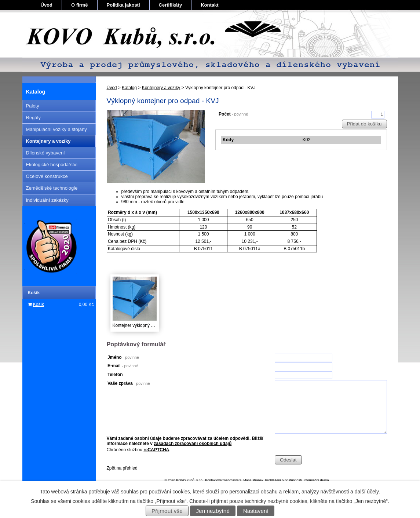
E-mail (123, 366)
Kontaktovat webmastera (223, 480)
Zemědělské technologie (52, 188)
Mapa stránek (253, 480)
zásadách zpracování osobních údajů (193, 444)
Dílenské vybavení (45, 153)
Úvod (47, 5)
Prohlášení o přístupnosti (284, 480)
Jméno (123, 357)
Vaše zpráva (129, 383)
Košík (39, 304)
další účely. (367, 492)
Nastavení (256, 511)
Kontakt (209, 5)
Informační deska (316, 480)
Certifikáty (171, 5)
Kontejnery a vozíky (161, 88)
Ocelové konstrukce (47, 176)
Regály (33, 118)
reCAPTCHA (156, 450)
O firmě (80, 5)
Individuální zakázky (47, 200)
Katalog (129, 88)
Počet (233, 114)
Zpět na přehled (122, 468)
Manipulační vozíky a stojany (56, 129)
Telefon (115, 375)
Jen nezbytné (213, 511)
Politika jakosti (123, 5)
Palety (33, 106)
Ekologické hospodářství (52, 165)
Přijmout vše (167, 511)
